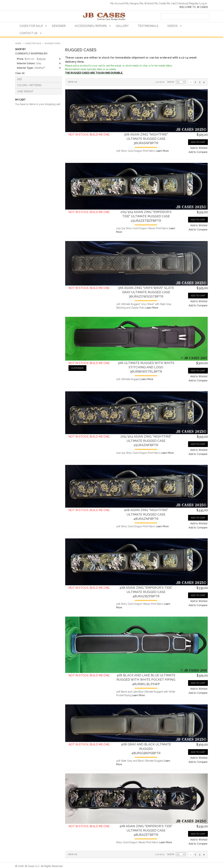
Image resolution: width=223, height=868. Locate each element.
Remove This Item (60, 59)
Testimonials (148, 26)
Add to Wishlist (199, 148)
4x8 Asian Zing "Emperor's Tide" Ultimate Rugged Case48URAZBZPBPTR (146, 592)
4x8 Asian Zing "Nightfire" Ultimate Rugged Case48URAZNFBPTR (146, 514)
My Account (117, 3)
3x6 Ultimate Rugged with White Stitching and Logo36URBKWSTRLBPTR (146, 367)
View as (72, 82)
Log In (203, 3)
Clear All (20, 73)
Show (171, 82)
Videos (172, 26)
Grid (86, 82)
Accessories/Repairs (91, 26)
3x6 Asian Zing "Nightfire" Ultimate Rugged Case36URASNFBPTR (146, 139)
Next (204, 82)
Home (18, 43)
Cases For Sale (31, 26)
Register (194, 3)
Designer (59, 26)
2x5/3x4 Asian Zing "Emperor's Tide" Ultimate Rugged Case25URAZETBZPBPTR (146, 216)
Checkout (182, 3)
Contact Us (29, 33)
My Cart (171, 3)
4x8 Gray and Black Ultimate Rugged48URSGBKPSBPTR (146, 749)
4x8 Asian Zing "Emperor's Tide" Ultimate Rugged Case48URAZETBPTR (146, 830)
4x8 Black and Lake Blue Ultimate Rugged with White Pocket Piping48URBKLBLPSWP (146, 680)
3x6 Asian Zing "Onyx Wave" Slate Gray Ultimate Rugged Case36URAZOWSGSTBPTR (146, 292)
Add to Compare (198, 152)
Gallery (122, 26)
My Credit (160, 3)
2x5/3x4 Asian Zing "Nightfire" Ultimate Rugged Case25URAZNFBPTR (146, 441)
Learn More (162, 151)
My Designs (132, 3)
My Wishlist (147, 3)
